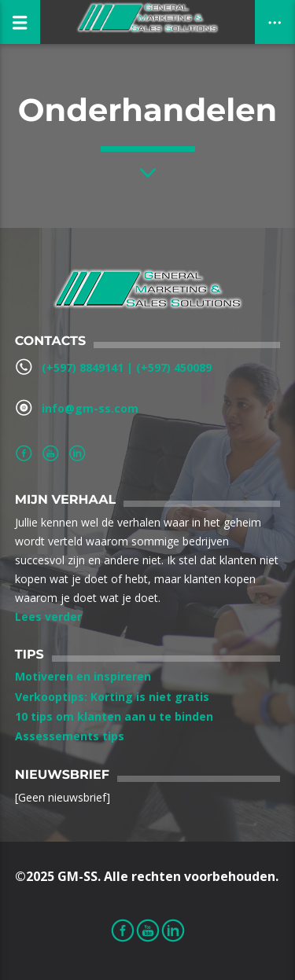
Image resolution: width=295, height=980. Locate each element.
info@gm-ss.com (90, 408)
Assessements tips (70, 736)
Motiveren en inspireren (83, 676)
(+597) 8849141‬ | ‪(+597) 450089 (127, 367)
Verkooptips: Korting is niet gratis (112, 697)
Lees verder (48, 617)
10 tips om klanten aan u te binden (114, 716)
